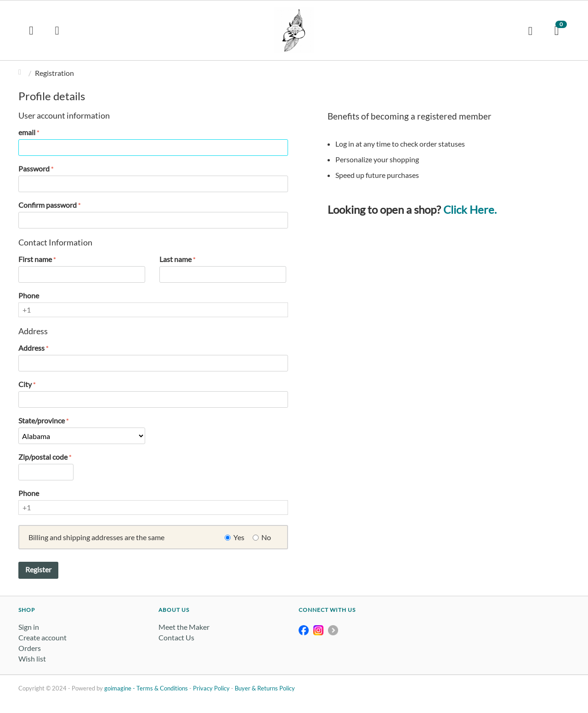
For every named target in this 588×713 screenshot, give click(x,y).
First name (35, 259)
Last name (175, 259)
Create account (42, 637)
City (25, 384)
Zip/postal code (43, 457)
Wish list (32, 659)
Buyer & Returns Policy (265, 688)
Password (34, 168)
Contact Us (176, 637)
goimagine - (120, 688)
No (266, 537)
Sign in (29, 627)
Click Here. (470, 209)
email (27, 132)
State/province (42, 420)
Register (38, 569)
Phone (29, 295)
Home (22, 73)
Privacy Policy (211, 688)
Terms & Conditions (162, 688)
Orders (30, 648)
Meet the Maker (184, 627)
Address (31, 348)
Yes (239, 537)
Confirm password (48, 205)
